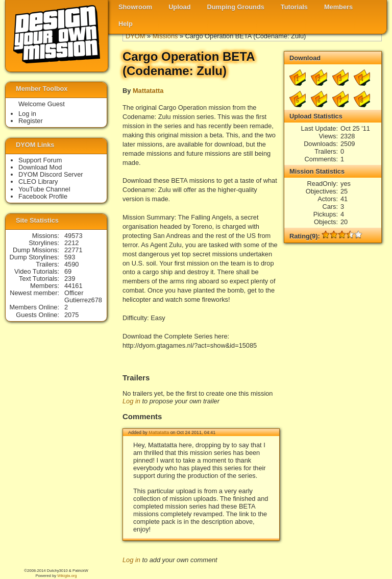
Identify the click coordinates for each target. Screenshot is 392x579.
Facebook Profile (43, 196)
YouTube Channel (44, 189)
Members (338, 7)
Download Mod (40, 167)
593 (70, 257)
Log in (131, 401)
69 (68, 271)
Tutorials (294, 7)
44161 (73, 286)
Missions (165, 36)
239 (70, 279)
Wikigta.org (67, 576)
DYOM (135, 36)
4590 (71, 264)
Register (31, 121)
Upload (179, 7)
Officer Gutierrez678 (83, 296)
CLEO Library (38, 182)
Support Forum (40, 160)
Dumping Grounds (236, 7)
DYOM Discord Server (51, 174)
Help (126, 24)
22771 (73, 250)
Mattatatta (148, 91)
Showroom (135, 7)
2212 (71, 243)
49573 (73, 236)
